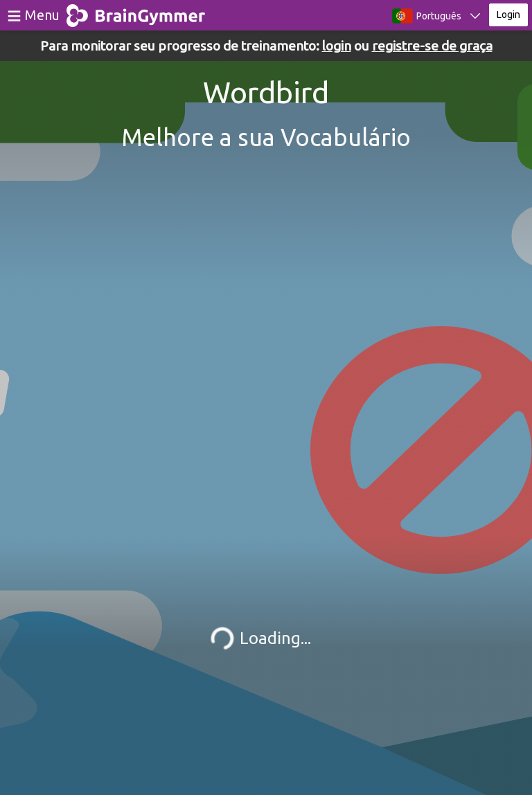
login (337, 46)
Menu (42, 15)
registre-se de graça (432, 46)
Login (508, 15)
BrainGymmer (136, 12)
